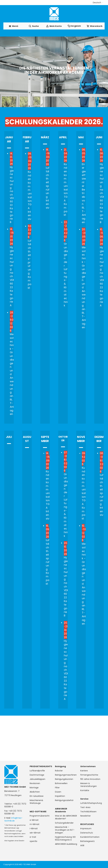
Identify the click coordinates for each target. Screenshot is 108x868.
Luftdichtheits (48, 168)
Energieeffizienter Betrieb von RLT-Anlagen (84, 186)
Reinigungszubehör (64, 800)
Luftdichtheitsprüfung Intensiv (102, 484)
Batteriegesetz (87, 841)
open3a (33, 841)
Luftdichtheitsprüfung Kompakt (48, 555)
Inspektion (60, 796)
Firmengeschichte (89, 775)
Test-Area (85, 807)
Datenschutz (87, 833)
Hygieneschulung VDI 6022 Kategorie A (65, 838)
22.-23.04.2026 (66, 231)
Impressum (86, 828)
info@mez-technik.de (13, 819)
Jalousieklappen (37, 779)
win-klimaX (35, 833)
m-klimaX (35, 824)
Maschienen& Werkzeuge (36, 802)
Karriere (84, 771)
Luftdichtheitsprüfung (91, 803)
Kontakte (85, 790)
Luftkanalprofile (37, 771)
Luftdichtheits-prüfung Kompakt (30, 257)
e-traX (33, 837)
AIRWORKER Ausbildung (66, 844)
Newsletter (85, 816)
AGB (82, 845)
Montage (34, 788)
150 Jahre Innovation (90, 779)
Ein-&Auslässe (37, 796)
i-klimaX (34, 828)
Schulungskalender (64, 823)
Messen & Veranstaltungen (89, 785)
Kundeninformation (90, 837)
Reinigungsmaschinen (66, 775)
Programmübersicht (40, 816)
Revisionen (35, 783)
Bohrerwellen (61, 783)
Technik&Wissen (88, 812)
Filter (57, 788)
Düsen (58, 792)
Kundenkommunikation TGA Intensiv (30, 195)
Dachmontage (37, 775)
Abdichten (35, 792)
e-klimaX (34, 820)
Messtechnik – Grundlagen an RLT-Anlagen (65, 830)
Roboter (59, 771)
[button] (98, 3)
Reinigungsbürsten (64, 779)
